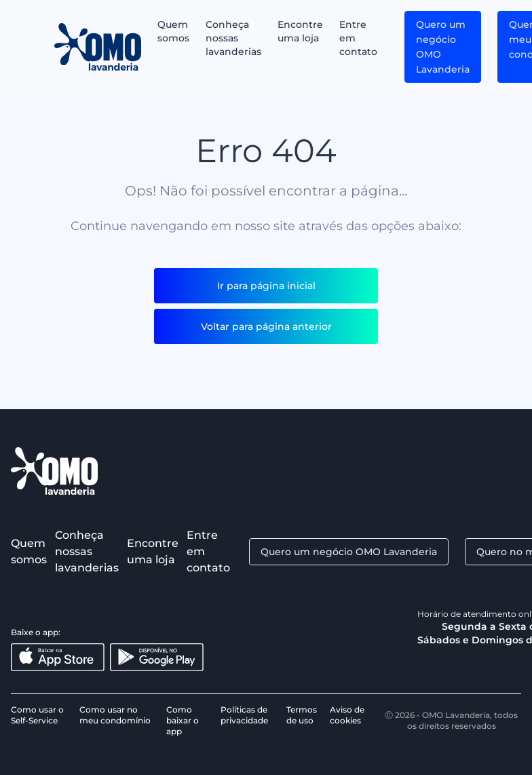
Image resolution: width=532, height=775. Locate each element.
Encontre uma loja (300, 31)
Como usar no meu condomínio (115, 715)
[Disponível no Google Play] (157, 657)
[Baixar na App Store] (58, 657)
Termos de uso (302, 715)
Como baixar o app (183, 720)
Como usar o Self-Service (37, 715)
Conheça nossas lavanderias (233, 38)
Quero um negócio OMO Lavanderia (443, 47)
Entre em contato (358, 38)
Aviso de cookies (347, 715)
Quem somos (173, 31)
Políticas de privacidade (244, 715)
